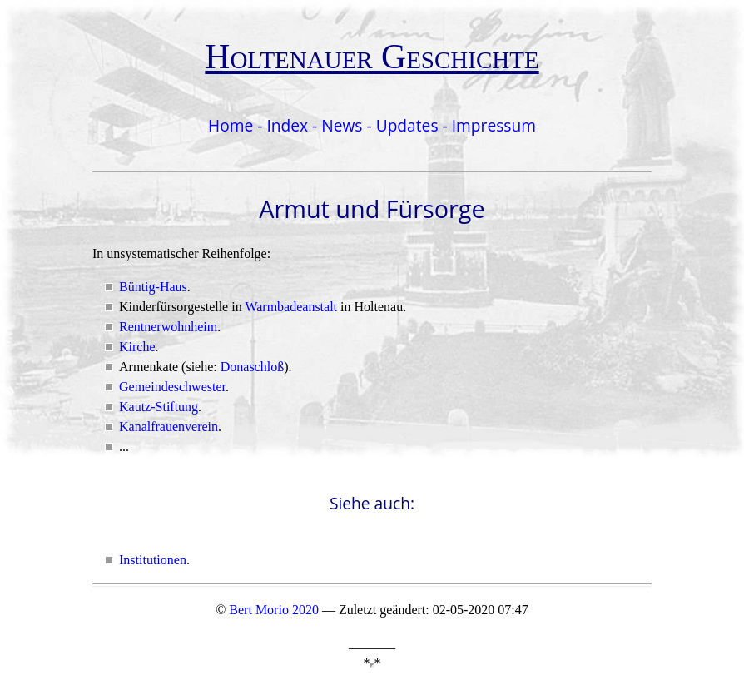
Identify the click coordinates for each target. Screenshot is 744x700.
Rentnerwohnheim (168, 327)
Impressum (494, 125)
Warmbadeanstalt (291, 307)
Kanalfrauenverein (169, 427)
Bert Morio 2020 (274, 610)
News (342, 125)
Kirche (137, 347)
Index (287, 125)
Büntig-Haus (153, 287)
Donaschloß (252, 367)
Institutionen (153, 560)
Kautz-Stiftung (159, 407)
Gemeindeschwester (172, 387)
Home (231, 125)
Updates (407, 125)
